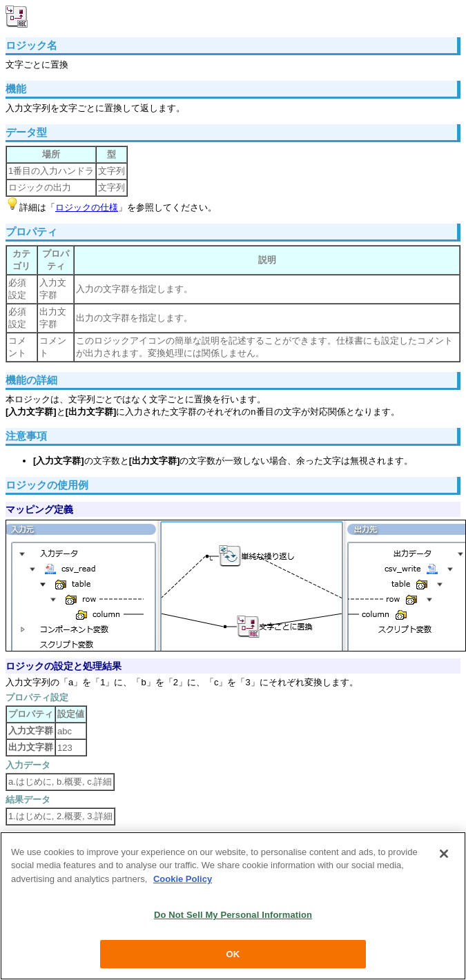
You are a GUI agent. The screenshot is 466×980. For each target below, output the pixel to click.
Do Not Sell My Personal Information (233, 917)
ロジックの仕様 (87, 207)
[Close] (444, 855)
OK (233, 956)
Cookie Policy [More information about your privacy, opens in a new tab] (183, 881)
